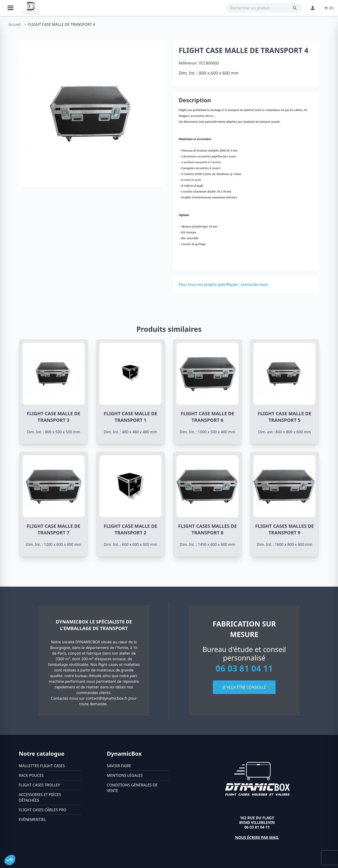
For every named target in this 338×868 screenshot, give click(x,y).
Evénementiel (32, 819)
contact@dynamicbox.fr (107, 698)
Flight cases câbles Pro (43, 810)
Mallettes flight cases (42, 766)
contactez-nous (254, 284)
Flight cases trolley (39, 785)
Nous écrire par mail (257, 838)
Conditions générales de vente (132, 788)
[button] (10, 860)
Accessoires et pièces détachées (40, 797)
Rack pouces (31, 775)
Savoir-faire (119, 766)
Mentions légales (125, 775)
